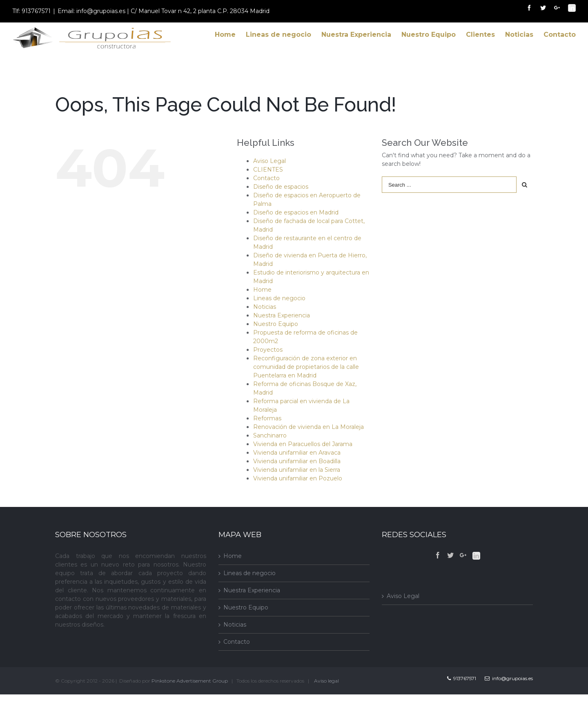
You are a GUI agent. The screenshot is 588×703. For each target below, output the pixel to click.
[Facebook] (438, 555)
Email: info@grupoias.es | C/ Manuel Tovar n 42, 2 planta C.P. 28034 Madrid (164, 11)
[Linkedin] (476, 556)
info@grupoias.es (509, 678)
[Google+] (463, 555)
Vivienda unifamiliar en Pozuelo (298, 478)
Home (262, 290)
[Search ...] (449, 185)
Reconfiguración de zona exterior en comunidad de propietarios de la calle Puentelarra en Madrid (306, 367)
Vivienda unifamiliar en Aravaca (297, 453)
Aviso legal (326, 681)
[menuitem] (230, 35)
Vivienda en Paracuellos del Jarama (303, 444)
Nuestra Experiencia (282, 315)
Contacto (266, 178)
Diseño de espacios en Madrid (296, 212)
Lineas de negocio (279, 298)
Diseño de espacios (281, 187)
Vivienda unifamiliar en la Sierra (297, 470)
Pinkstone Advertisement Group (190, 681)
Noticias (265, 307)
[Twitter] (450, 555)
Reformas (267, 418)
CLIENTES (268, 170)
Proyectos (268, 350)
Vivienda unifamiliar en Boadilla (297, 461)
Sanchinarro (270, 435)
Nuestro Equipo (276, 324)
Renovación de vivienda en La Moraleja (308, 427)
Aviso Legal (269, 161)
